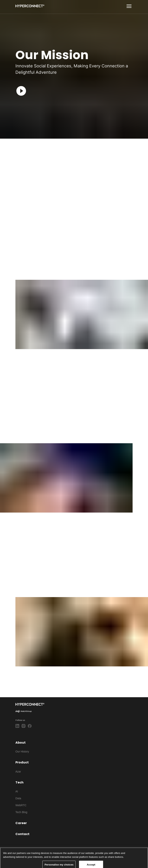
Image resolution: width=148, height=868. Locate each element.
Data (18, 798)
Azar (18, 772)
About (21, 743)
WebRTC (21, 805)
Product (22, 762)
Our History (22, 752)
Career (21, 823)
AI (17, 791)
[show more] (129, 6)
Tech (19, 782)
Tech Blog (21, 812)
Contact (22, 834)
